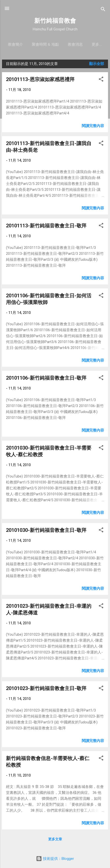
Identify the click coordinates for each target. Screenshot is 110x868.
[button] (101, 81)
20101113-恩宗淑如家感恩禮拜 (40, 80)
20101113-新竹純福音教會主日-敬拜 (46, 227)
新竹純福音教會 (55, 21)
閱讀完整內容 (93, 127)
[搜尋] (103, 10)
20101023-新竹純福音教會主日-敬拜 (46, 689)
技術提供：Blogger (55, 859)
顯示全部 (97, 65)
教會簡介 (25, 44)
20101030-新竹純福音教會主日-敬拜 (46, 531)
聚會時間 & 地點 (55, 44)
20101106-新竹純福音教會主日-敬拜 (46, 379)
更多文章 (55, 840)
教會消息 (85, 44)
